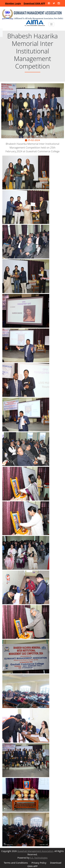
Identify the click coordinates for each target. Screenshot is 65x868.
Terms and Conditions (16, 863)
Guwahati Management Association (35, 851)
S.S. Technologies (39, 858)
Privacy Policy (39, 863)
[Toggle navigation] (51, 24)
